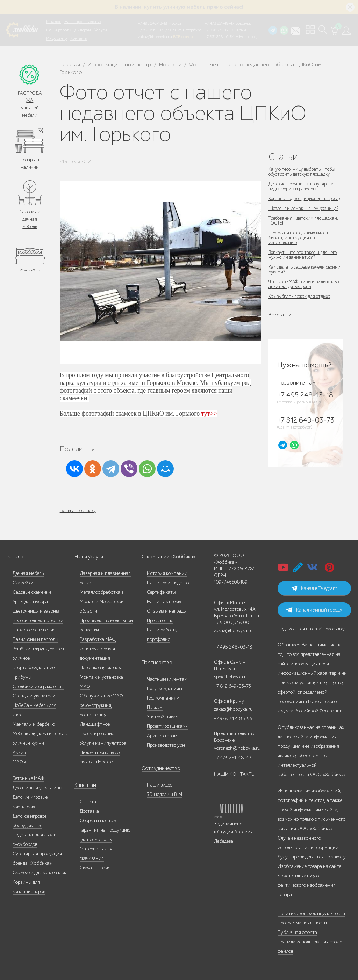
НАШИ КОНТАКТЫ (235, 774)
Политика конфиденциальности (311, 913)
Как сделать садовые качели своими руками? (305, 274)
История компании (167, 573)
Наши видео (160, 785)
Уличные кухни (28, 743)
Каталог (53, 22)
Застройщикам (163, 717)
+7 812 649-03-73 (154, 30)
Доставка (89, 811)
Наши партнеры (164, 602)
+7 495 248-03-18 (233, 647)
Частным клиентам (167, 679)
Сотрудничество (159, 769)
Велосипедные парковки (38, 620)
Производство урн (166, 745)
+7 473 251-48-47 (220, 23)
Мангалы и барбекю (34, 724)
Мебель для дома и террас (40, 734)
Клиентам (85, 785)
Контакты (79, 38)
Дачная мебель (28, 573)
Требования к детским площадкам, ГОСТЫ (305, 225)
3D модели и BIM (164, 794)
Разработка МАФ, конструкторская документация (98, 649)
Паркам (155, 707)
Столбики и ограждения (38, 686)
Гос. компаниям (163, 698)
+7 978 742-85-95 (220, 30)
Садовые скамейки (32, 592)
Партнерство (155, 663)
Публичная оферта (297, 932)
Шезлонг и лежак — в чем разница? (305, 213)
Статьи (283, 157)
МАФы (19, 762)
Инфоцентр (56, 38)
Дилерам (83, 30)
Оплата (88, 802)
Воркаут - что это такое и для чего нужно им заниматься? (304, 260)
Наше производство (83, 22)
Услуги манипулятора (103, 743)
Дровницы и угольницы (37, 788)
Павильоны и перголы (35, 639)
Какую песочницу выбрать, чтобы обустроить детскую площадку (304, 172)
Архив (19, 752)
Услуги (101, 30)
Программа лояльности (302, 923)
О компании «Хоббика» (167, 557)
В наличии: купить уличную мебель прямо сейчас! (179, 7)
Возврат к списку (78, 510)
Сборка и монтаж (98, 821)
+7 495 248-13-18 (153, 23)
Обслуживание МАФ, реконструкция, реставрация (102, 705)
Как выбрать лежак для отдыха (300, 301)
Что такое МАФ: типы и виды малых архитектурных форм (299, 289)
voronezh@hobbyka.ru (237, 748)
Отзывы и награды (167, 611)
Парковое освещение (34, 630)
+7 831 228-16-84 (220, 37)
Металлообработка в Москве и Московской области (102, 602)
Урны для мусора (30, 602)
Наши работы (59, 30)
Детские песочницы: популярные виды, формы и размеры (303, 186)
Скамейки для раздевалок (39, 873)
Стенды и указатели (34, 696)
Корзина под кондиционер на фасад (300, 201)
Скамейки (23, 583)
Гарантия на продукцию (105, 830)
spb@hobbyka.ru (231, 677)
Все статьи (280, 320)
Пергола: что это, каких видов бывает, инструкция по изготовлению (299, 243)
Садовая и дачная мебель (30, 219)
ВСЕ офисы (183, 37)
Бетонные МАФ (28, 778)
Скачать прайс (95, 868)
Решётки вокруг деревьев (38, 649)
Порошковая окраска (101, 668)
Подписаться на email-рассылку (311, 629)
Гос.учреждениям (164, 689)
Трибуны (22, 677)
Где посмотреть (96, 839)
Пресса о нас (160, 620)
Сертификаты (161, 592)
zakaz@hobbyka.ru (155, 37)
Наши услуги (88, 557)
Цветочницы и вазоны (36, 611)
